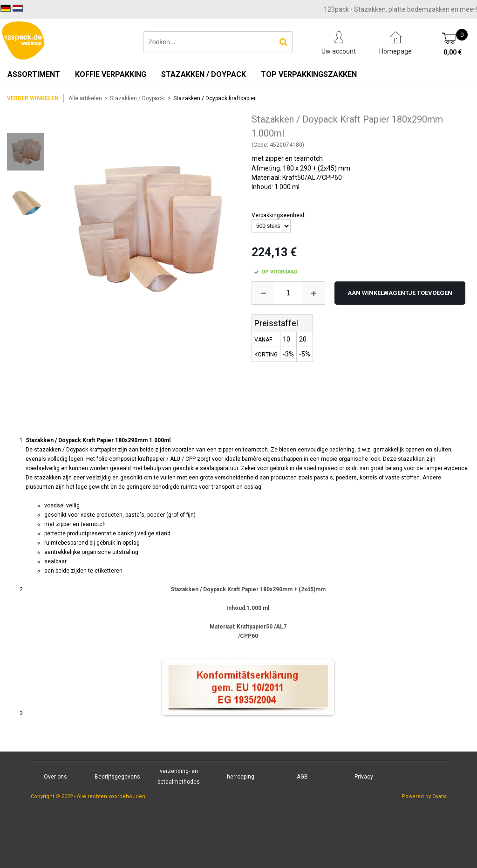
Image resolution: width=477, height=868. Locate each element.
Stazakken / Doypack (204, 74)
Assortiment (34, 74)
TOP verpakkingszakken (309, 74)
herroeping (241, 777)
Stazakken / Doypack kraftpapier (215, 98)
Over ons (55, 777)
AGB (302, 777)
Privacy (364, 777)
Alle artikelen (85, 98)
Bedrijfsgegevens (117, 777)
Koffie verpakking (111, 74)
